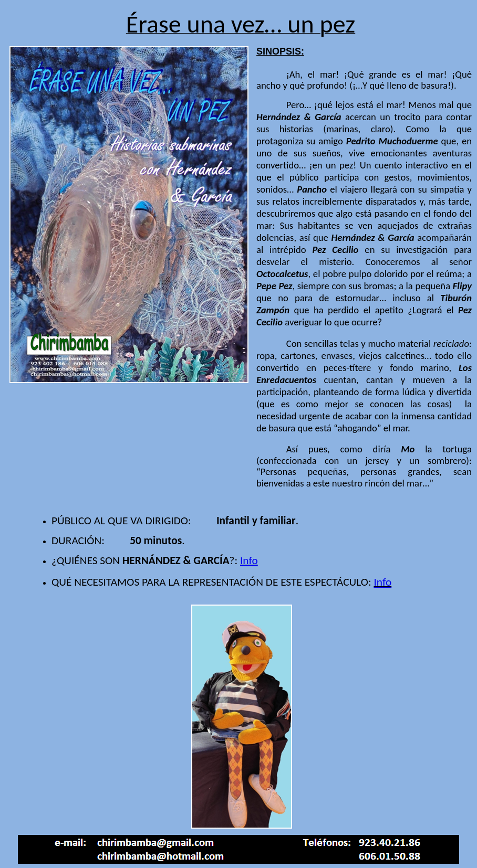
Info (249, 560)
